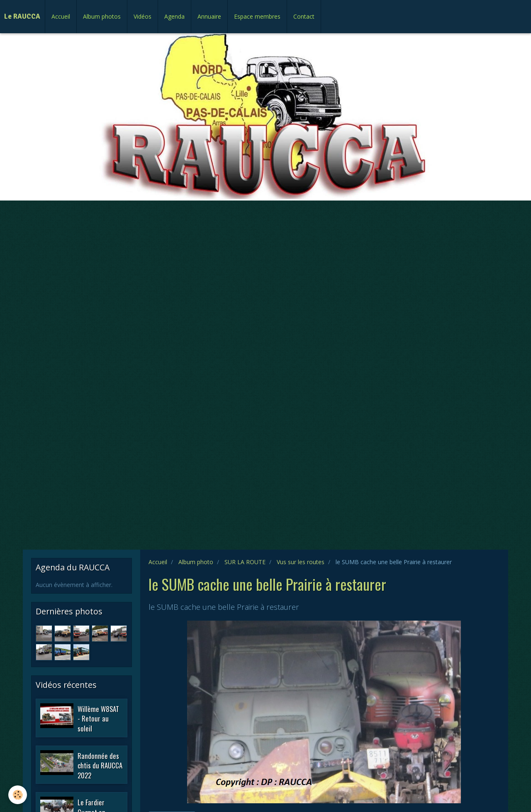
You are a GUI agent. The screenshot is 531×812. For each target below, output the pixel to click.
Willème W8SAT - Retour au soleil (98, 718)
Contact (304, 16)
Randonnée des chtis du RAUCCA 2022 (100, 765)
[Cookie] (18, 795)
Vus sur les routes (301, 562)
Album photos (102, 16)
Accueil (61, 16)
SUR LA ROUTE (245, 562)
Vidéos (142, 16)
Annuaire (209, 16)
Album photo (196, 562)
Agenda (174, 16)
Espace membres (257, 16)
